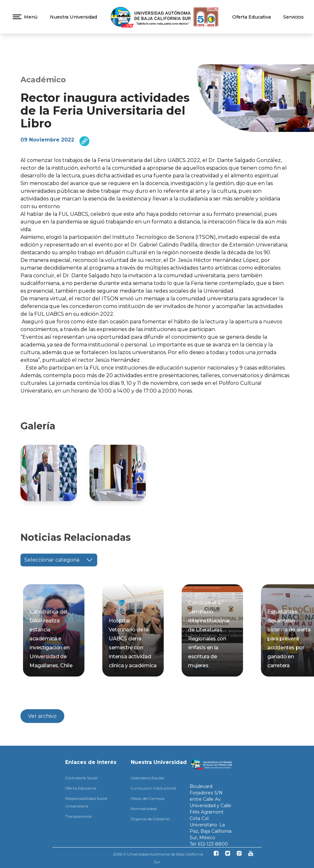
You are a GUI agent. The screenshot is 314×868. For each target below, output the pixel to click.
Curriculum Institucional (153, 788)
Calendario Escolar (148, 778)
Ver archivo (42, 716)
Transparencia (78, 816)
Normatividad (144, 809)
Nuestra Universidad (73, 17)
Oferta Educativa (251, 17)
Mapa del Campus (148, 798)
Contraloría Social (81, 778)
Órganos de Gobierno (150, 819)
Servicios (294, 17)
